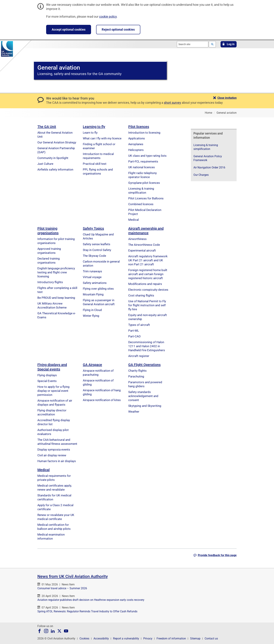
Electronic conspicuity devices (148, 290)
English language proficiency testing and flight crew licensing (56, 272)
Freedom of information (171, 638)
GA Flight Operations (144, 365)
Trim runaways (92, 271)
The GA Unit (47, 127)
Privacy (148, 638)
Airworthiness (137, 239)
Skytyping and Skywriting (145, 406)
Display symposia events (54, 450)
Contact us (211, 638)
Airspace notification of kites (102, 400)
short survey (172, 103)
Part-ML (134, 331)
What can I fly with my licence (102, 138)
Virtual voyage (92, 277)
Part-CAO (134, 336)
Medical (134, 220)
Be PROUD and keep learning (56, 298)
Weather (134, 412)
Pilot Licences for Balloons (146, 198)
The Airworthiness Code (144, 245)
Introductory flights (50, 282)
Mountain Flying (93, 294)
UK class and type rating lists (147, 156)
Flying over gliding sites (98, 289)
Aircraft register (139, 356)
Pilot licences (139, 127)
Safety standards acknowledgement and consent (143, 396)
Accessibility (101, 638)
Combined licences (141, 204)
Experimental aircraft (142, 250)
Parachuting (136, 376)
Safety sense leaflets (97, 244)
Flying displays (47, 375)
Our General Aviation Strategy (57, 142)
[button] (229, 44)
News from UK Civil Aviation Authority (73, 576)
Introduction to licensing (144, 133)
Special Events (47, 381)
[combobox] (193, 44)
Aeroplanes (136, 144)
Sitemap (195, 638)
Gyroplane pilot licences (144, 183)
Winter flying (91, 316)
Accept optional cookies (69, 29)
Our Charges (201, 175)
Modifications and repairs (145, 284)
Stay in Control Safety (97, 250)
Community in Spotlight (53, 158)
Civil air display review (52, 455)
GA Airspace (92, 365)
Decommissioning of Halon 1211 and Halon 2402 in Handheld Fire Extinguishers (147, 346)
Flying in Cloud (92, 310)
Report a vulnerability (126, 638)
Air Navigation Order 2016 (209, 167)
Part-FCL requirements (143, 161)
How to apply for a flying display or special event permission (53, 391)
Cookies (84, 638)
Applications (137, 138)
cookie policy (108, 17)
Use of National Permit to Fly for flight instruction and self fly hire (147, 305)
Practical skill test (95, 164)
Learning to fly (94, 127)
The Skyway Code (94, 256)
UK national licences (142, 167)
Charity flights (137, 371)
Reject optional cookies (118, 29)
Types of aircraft (139, 325)
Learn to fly (90, 133)
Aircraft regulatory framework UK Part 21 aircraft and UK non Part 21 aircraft (148, 260)
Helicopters (136, 150)
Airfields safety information (55, 169)
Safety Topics (93, 228)
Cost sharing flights (141, 295)
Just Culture (45, 164)
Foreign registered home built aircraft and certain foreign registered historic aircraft (148, 274)
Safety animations (95, 283)
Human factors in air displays (57, 461)
